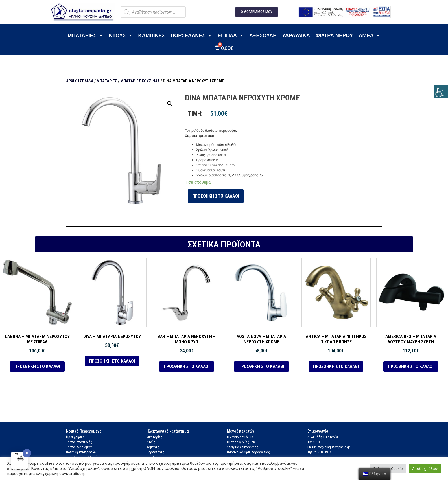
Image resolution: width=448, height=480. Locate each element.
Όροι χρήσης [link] (75, 437)
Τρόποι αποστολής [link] (79, 442)
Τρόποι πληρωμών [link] (79, 447)
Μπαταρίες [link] (86, 36)
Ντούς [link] (151, 442)
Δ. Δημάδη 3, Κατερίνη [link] (323, 437)
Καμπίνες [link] (152, 36)
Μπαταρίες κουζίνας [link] (140, 81)
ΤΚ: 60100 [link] (314, 442)
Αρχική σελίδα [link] (80, 81)
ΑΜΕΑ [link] (369, 36)
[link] (441, 91)
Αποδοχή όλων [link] (425, 469)
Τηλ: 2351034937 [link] (319, 452)
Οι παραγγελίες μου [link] (241, 442)
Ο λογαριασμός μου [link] (241, 437)
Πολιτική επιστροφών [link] (81, 452)
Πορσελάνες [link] (191, 36)
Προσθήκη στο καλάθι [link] (216, 196)
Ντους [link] (121, 36)
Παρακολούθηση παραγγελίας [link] (248, 452)
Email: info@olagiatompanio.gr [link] (329, 447)
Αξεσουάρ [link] (263, 36)
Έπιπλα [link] (231, 36)
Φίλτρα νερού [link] (334, 36)
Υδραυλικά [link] (296, 36)
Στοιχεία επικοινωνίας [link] (243, 447)
